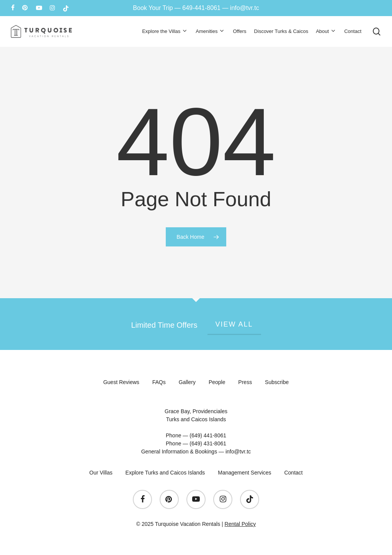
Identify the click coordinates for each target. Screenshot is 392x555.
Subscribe (277, 382)
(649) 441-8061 (208, 435)
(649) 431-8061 (208, 443)
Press (245, 382)
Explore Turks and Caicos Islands (165, 473)
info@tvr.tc (245, 8)
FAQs (159, 382)
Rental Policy (240, 524)
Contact (293, 473)
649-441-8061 (201, 8)
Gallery (187, 382)
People (217, 382)
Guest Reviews (121, 382)
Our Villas (101, 473)
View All (234, 324)
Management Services (244, 473)
